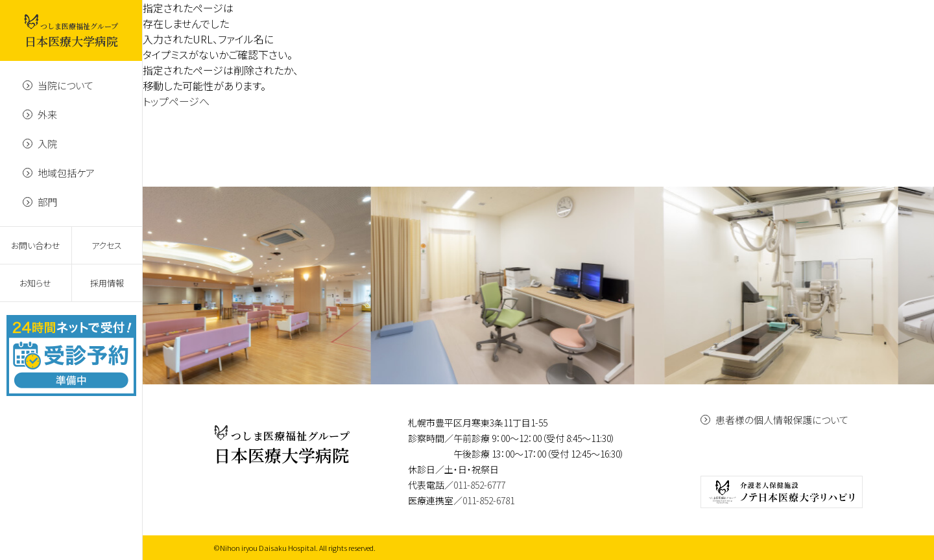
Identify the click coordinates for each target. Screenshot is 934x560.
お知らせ (35, 283)
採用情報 (107, 283)
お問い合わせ (36, 245)
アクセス (107, 245)
